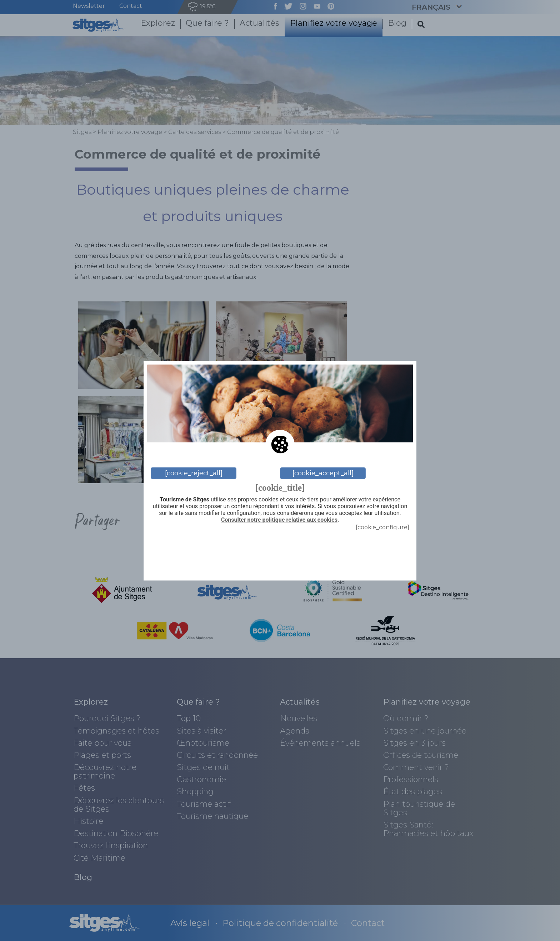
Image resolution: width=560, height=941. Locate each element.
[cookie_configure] (382, 527)
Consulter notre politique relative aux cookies (279, 520)
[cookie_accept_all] (323, 473)
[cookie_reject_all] (194, 473)
